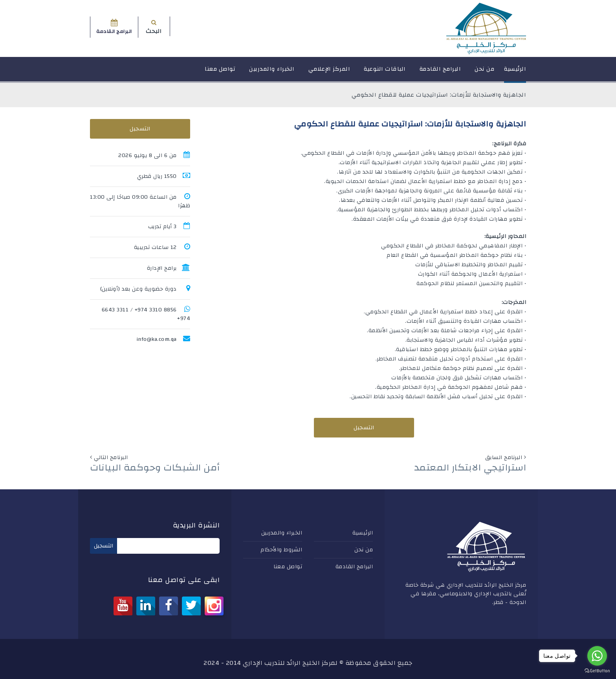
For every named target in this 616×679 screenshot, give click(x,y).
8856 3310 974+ (156, 310)
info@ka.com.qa (157, 339)
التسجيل (364, 428)
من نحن (484, 72)
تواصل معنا (220, 72)
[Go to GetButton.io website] (597, 671)
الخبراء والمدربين (272, 72)
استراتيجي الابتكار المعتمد (470, 468)
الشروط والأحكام (281, 550)
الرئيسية (515, 72)
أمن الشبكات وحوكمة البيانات (155, 468)
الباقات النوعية (385, 72)
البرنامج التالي (111, 458)
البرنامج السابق (504, 458)
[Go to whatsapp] (597, 656)
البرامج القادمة (440, 72)
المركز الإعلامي (329, 72)
